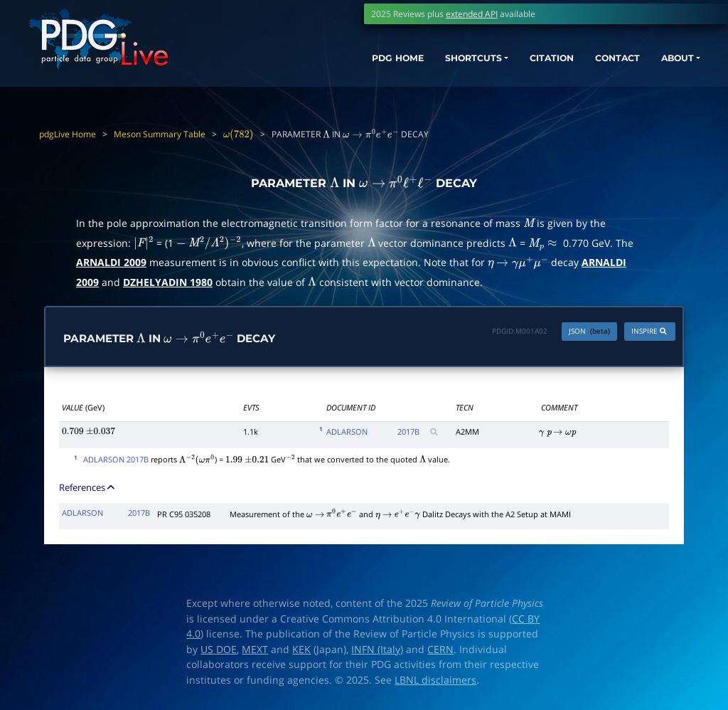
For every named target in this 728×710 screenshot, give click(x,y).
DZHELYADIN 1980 (168, 282)
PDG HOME (348, 62)
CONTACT (600, 62)
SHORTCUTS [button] (435, 62)
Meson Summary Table (160, 134)
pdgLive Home (68, 134)
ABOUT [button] (668, 62)
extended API (472, 14)
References (88, 487)
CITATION (526, 62)
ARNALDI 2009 (111, 262)
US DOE (219, 650)
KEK (301, 650)
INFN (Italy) (377, 650)
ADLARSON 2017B (116, 460)
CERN (440, 650)
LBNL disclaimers (435, 681)
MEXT (255, 650)
